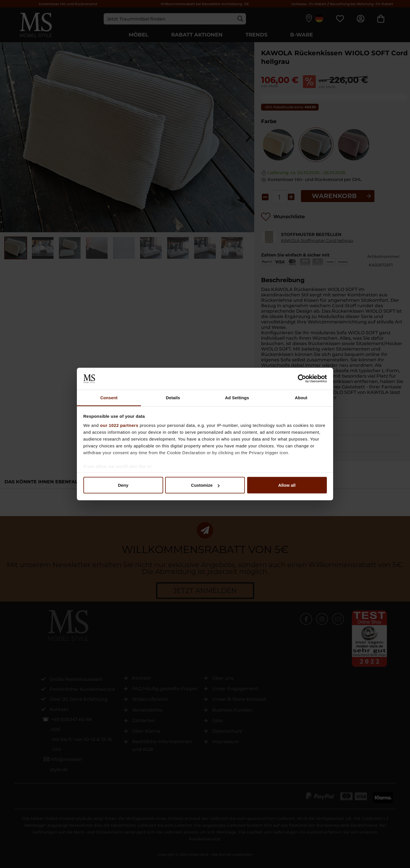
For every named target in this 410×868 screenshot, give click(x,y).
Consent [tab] (109, 397)
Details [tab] (173, 397)
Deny (123, 485)
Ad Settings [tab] (237, 397)
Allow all (287, 485)
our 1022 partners (119, 425)
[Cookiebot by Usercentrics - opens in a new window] (302, 379)
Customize (205, 485)
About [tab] (301, 397)
